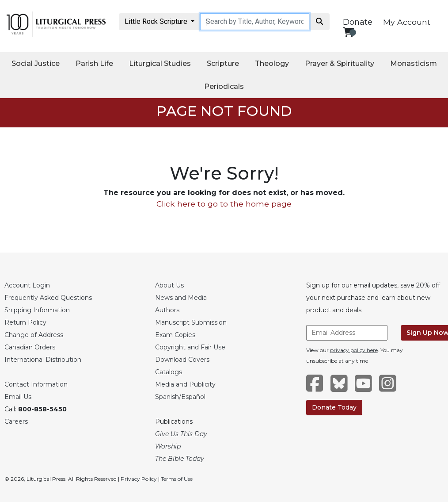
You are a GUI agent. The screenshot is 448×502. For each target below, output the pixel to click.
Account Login (27, 285)
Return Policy (25, 322)
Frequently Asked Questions (48, 298)
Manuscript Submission (191, 322)
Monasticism (414, 63)
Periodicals (224, 86)
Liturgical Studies (160, 63)
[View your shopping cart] (348, 32)
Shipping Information (37, 310)
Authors (167, 310)
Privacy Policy (139, 479)
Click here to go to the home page (224, 204)
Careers (16, 422)
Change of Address (34, 335)
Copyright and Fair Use (190, 347)
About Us (169, 285)
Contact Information (36, 384)
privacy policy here (354, 350)
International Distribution (43, 360)
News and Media (181, 298)
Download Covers (182, 360)
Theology (272, 63)
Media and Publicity (185, 384)
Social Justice (36, 63)
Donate (358, 22)
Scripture (223, 63)
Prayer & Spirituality (340, 63)
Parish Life (94, 63)
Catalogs (169, 372)
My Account (407, 22)
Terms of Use (177, 479)
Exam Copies (175, 335)
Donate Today (334, 407)
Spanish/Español (180, 397)
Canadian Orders (30, 347)
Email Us (18, 397)
